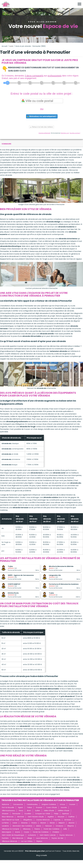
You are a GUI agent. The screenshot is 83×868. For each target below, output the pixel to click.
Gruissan (39, 807)
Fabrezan (48, 826)
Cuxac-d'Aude (52, 807)
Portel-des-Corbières (52, 829)
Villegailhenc (28, 820)
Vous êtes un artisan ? (75, 133)
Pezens (34, 823)
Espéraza (66, 814)
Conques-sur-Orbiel (43, 814)
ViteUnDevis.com (65, 133)
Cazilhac (71, 817)
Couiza (26, 832)
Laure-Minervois (42, 838)
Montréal (21, 817)
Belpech (62, 823)
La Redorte (32, 835)
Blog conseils (42, 855)
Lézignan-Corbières (49, 804)
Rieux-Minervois (8, 817)
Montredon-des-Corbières (22, 826)
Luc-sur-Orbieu (27, 841)
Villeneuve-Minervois (10, 841)
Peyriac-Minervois (66, 835)
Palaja (56, 814)
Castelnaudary (32, 804)
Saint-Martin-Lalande (48, 835)
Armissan (68, 820)
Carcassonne (18, 804)
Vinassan (5, 814)
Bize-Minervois (18, 838)
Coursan (72, 804)
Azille (65, 829)
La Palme (5, 823)
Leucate (64, 807)
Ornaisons (59, 826)
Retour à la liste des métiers (41, 127)
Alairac (39, 826)
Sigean (20, 807)
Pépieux (39, 841)
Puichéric (5, 838)
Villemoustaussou (8, 811)
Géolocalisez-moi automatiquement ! (42, 116)
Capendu (57, 820)
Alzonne (72, 823)
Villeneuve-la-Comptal (10, 829)
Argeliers (51, 817)
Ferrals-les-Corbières (41, 832)
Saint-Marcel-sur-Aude (11, 820)
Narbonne (6, 804)
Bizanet (43, 823)
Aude (11, 46)
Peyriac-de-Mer (58, 838)
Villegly (30, 838)
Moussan (61, 817)
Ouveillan (28, 814)
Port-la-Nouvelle (8, 807)
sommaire (6, 144)
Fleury (21, 811)
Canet (15, 823)
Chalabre (56, 832)
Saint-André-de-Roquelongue (13, 835)
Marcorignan (7, 832)
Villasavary (27, 829)
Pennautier (16, 814)
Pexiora (37, 829)
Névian (52, 823)
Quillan (37, 811)
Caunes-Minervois (43, 820)
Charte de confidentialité (44, 133)
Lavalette (5, 826)
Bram (29, 811)
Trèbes (29, 807)
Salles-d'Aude (49, 811)
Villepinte (70, 826)
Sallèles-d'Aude (64, 811)
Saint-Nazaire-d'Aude (36, 817)
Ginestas (24, 823)
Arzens (18, 832)
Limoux (63, 804)
